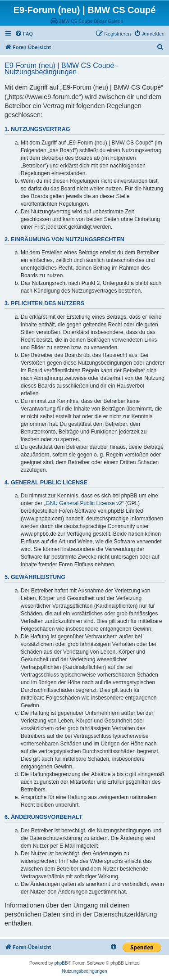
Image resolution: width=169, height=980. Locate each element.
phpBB (61, 963)
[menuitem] (24, 34)
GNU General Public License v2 (84, 503)
